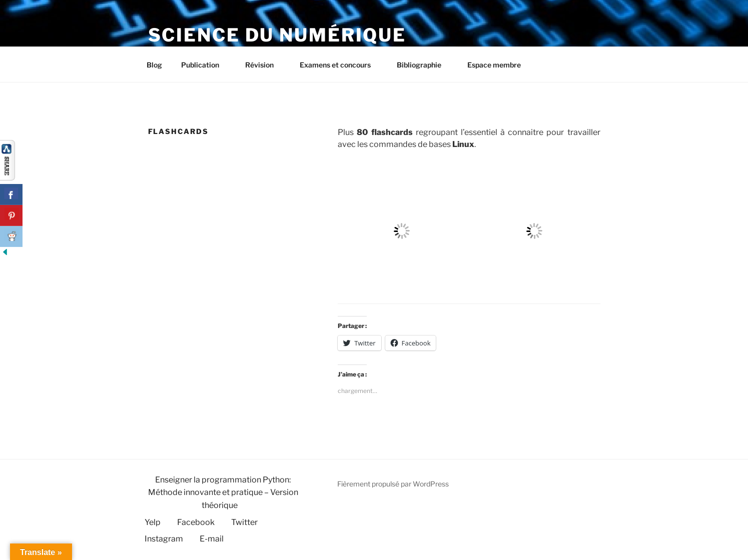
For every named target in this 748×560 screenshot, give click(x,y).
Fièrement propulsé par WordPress (393, 484)
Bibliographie (424, 65)
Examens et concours (340, 65)
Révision (264, 65)
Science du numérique (277, 35)
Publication (205, 65)
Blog (154, 65)
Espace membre (494, 65)
